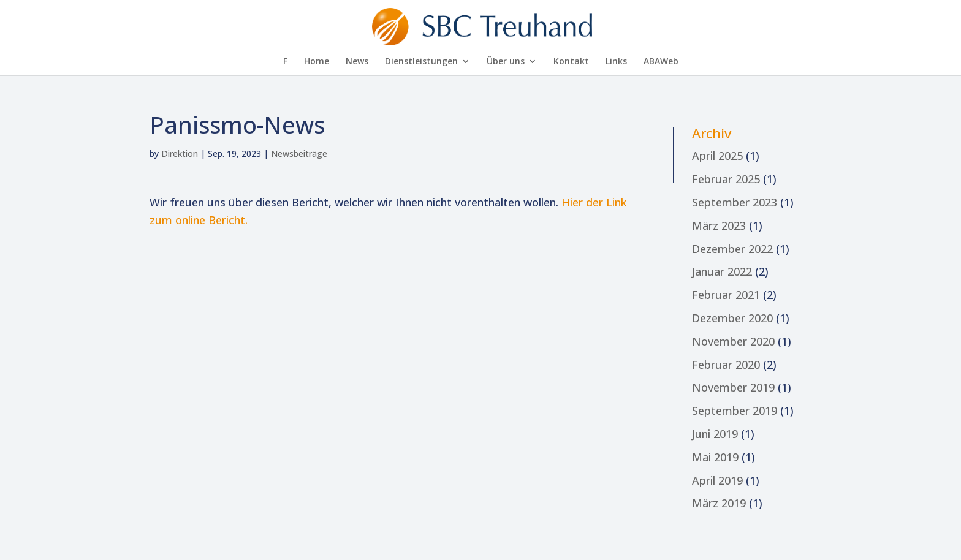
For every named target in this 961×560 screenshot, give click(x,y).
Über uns (506, 62)
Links (616, 62)
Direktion (180, 153)
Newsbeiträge (299, 153)
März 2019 (719, 503)
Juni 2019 (715, 434)
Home (317, 62)
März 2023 (719, 225)
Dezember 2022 (732, 249)
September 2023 (735, 202)
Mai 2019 (715, 457)
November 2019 (733, 387)
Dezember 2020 (732, 318)
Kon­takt (571, 62)
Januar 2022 (722, 271)
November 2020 (733, 341)
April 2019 (717, 480)
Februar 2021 (726, 295)
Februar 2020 (726, 365)
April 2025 (717, 156)
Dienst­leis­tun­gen (421, 62)
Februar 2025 (726, 179)
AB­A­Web (661, 62)
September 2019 (735, 411)
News (357, 62)
